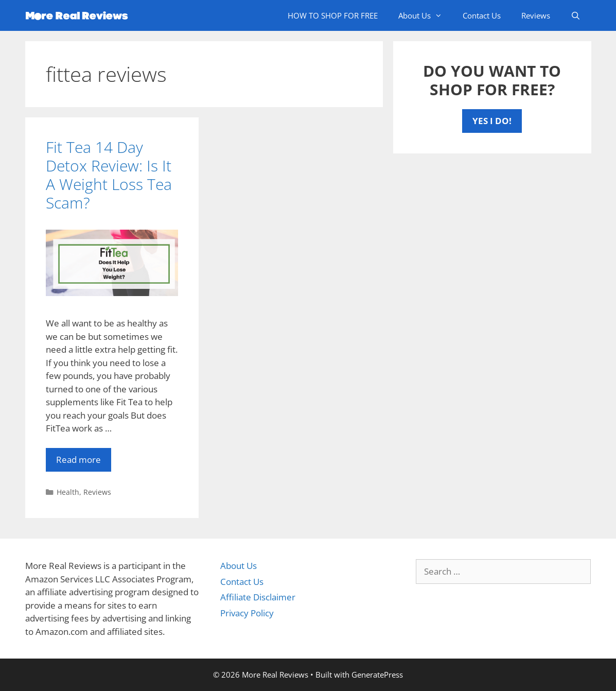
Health (68, 492)
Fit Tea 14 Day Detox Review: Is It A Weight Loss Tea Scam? (109, 175)
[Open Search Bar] (576, 15)
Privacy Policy (247, 613)
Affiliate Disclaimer (258, 597)
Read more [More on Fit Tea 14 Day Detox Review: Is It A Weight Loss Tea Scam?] (78, 460)
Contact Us (482, 15)
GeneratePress (377, 675)
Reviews (536, 15)
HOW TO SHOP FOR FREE (333, 15)
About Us (425, 15)
